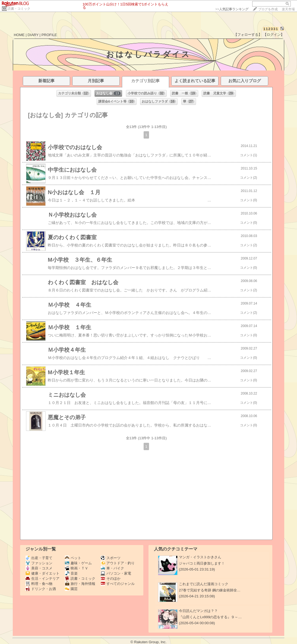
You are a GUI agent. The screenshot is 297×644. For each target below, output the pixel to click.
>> (232, 9)
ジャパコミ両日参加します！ (202, 563)
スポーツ (111, 558)
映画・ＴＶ (77, 568)
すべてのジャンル (118, 584)
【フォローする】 (248, 35)
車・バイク (112, 568)
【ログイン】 (274, 35)
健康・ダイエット (42, 573)
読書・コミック (19, 9)
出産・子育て (39, 558)
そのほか (111, 579)
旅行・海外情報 (80, 584)
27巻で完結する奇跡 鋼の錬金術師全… (210, 590)
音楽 (71, 573)
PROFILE (49, 35)
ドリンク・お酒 (41, 589)
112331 (271, 29)
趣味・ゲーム (78, 563)
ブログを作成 (268, 9)
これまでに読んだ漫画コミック (204, 584)
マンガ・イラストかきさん (200, 557)
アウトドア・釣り (118, 563)
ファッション (39, 563)
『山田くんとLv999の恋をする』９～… (210, 617)
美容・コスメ (39, 568)
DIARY (33, 35)
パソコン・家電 (116, 573)
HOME (19, 35)
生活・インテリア (42, 579)
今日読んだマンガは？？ (198, 611)
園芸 (71, 589)
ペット (73, 558)
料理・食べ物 (39, 584)
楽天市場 (288, 9)
